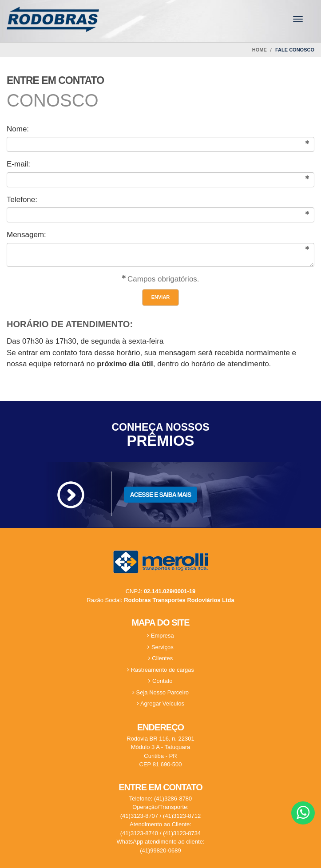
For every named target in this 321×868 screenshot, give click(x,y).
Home (260, 50)
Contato (160, 681)
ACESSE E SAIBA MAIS (161, 495)
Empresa (160, 636)
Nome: (18, 129)
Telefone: (22, 200)
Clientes (161, 658)
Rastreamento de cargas (160, 670)
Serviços (160, 647)
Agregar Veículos (160, 704)
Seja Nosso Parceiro (160, 692)
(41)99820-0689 (160, 850)
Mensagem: (26, 235)
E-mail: (18, 164)
